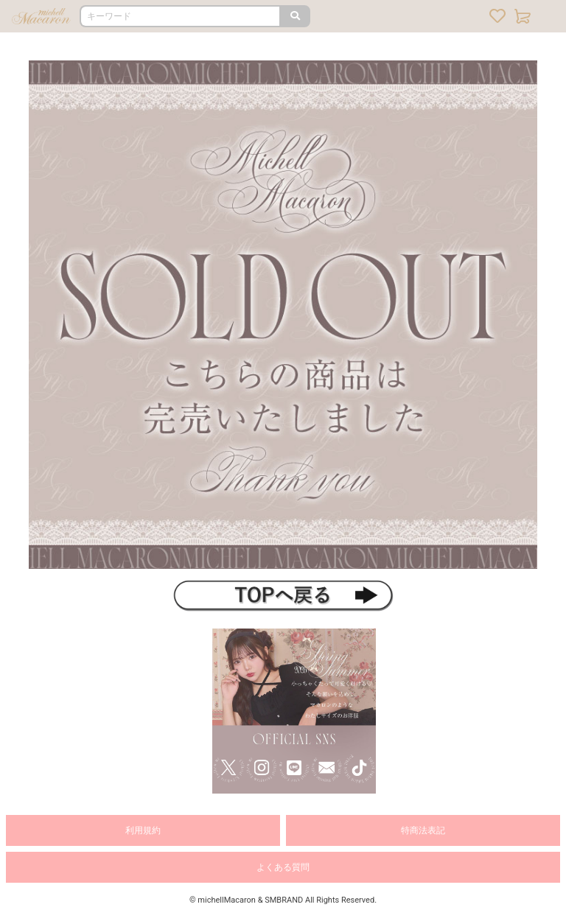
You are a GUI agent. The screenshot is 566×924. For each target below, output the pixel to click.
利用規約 (143, 830)
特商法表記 (423, 830)
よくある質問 (283, 867)
